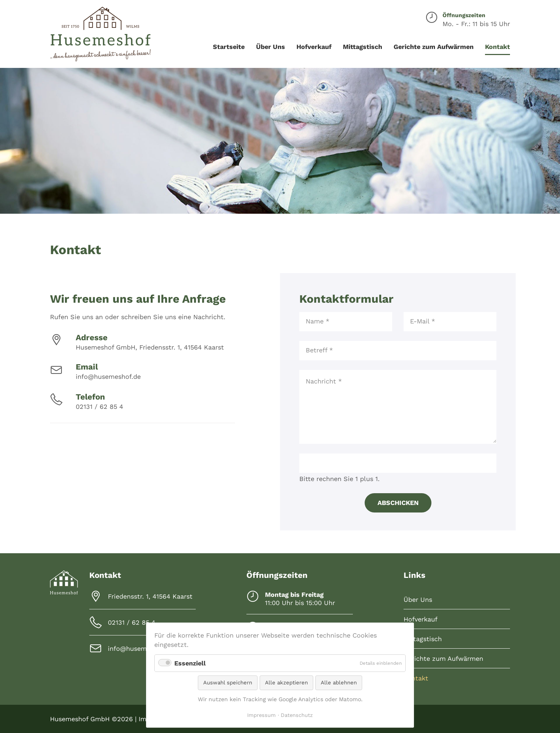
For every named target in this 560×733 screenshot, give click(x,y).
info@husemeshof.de (108, 377)
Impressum (261, 715)
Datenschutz (297, 715)
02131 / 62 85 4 (99, 407)
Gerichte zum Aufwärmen (443, 658)
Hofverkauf (421, 619)
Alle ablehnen (339, 683)
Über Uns (418, 600)
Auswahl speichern (228, 683)
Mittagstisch (423, 639)
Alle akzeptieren (286, 683)
